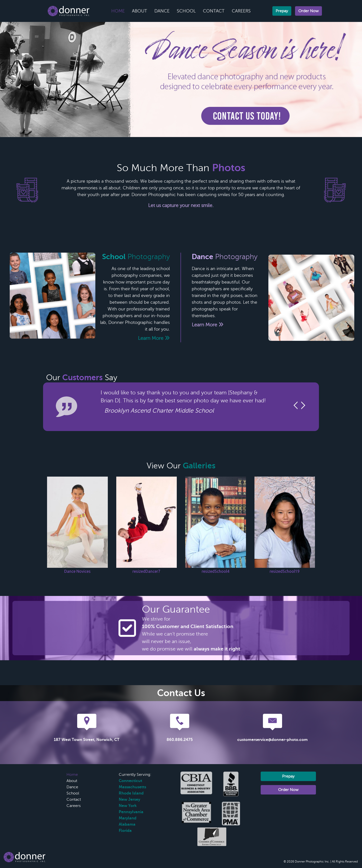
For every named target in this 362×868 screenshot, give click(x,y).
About (140, 11)
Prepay (282, 11)
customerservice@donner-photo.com (272, 740)
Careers (241, 11)
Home (118, 11)
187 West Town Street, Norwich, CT (87, 740)
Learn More (154, 338)
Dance (162, 11)
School (186, 11)
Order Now (308, 11)
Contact (214, 11)
